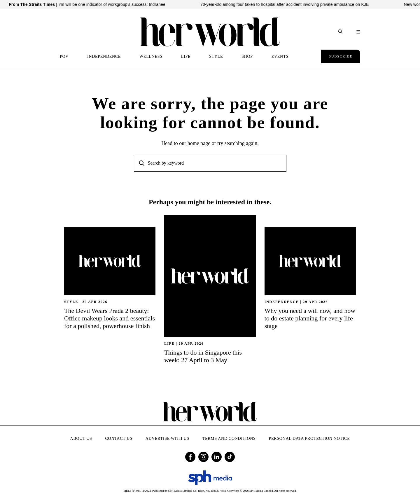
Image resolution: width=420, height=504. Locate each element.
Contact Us (119, 438)
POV (64, 56)
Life (169, 343)
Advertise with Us (167, 438)
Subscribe (341, 56)
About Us (81, 438)
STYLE (216, 56)
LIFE (186, 56)
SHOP (247, 56)
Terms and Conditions (229, 438)
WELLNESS (151, 56)
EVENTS (280, 56)
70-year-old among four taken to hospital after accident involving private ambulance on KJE (291, 4)
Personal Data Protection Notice (309, 438)
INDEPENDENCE (104, 56)
